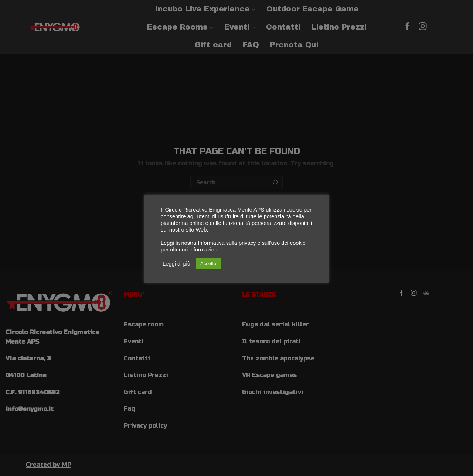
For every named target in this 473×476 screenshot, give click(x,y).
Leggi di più (176, 264)
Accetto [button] (208, 263)
